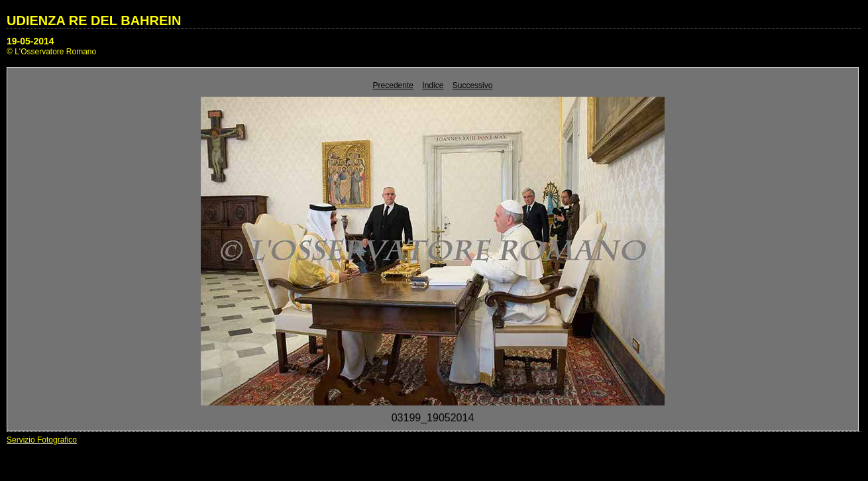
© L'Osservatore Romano (51, 52)
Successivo (473, 85)
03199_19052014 (433, 418)
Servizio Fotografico (42, 440)
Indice (433, 85)
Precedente (393, 85)
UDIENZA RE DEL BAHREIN (94, 21)
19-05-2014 (30, 41)
